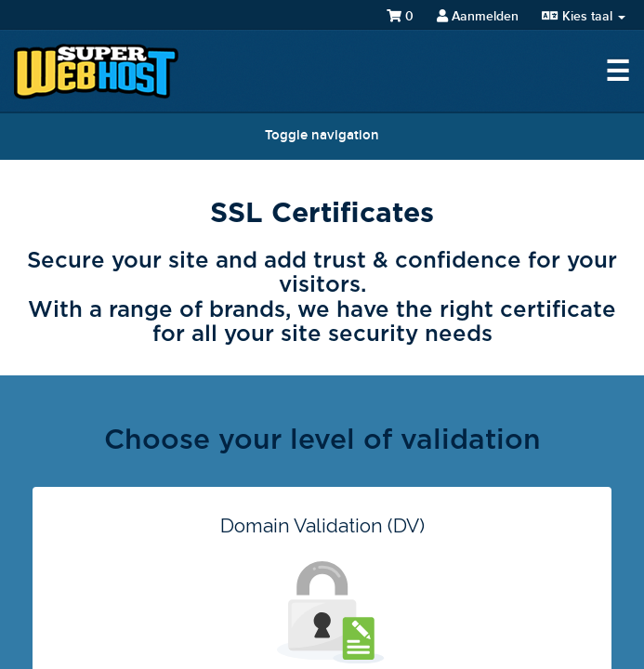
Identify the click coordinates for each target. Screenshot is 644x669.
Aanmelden (478, 16)
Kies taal (584, 16)
